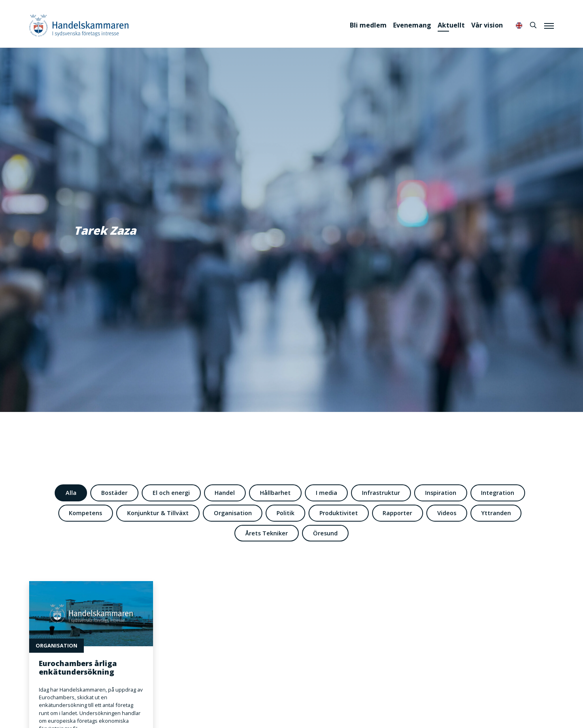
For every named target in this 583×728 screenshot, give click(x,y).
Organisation (233, 513)
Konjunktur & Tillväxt (158, 513)
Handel (225, 493)
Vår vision (487, 25)
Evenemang (412, 25)
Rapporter (397, 513)
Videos (447, 513)
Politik (285, 513)
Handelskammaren (79, 25)
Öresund (325, 533)
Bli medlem (368, 25)
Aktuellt (451, 25)
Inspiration (441, 493)
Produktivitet (339, 513)
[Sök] (533, 25)
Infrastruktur (381, 493)
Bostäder (114, 493)
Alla (71, 493)
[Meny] (549, 25)
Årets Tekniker (267, 533)
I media (327, 493)
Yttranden (496, 513)
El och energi (171, 493)
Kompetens (85, 513)
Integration (498, 493)
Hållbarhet (275, 493)
